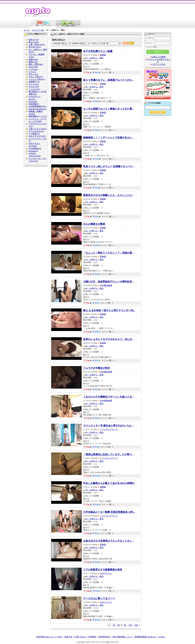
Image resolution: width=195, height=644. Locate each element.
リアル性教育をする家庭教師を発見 (103, 570)
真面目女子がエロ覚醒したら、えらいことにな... (109, 195)
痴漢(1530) (33, 62)
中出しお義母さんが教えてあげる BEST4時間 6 (109, 483)
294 (130, 625)
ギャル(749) (34, 86)
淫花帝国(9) (34, 104)
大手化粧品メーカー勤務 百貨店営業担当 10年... (109, 512)
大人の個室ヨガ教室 (94, 224)
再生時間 (57, 43)
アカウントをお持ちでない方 (158, 61)
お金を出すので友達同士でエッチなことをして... (109, 541)
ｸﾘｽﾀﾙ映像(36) (35, 149)
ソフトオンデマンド (109, 429)
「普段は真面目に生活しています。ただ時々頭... (109, 454)
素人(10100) (34, 42)
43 (114, 625)
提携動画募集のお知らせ (146, 637)
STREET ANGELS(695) (35, 155)
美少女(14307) (35, 47)
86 (119, 625)
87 (122, 625)
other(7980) (33, 67)
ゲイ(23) (32, 72)
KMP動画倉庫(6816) (37, 106)
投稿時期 (76, 43)
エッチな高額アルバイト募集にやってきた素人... (109, 109)
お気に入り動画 (159, 57)
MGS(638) (33, 101)
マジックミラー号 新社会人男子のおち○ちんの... (109, 426)
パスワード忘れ (159, 64)
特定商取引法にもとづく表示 (49, 637)
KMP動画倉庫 (106, 285)
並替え (95, 43)
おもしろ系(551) (36, 77)
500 (136, 625)
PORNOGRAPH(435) (37, 109)
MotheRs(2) (33, 151)
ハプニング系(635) (37, 79)
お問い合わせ (80, 637)
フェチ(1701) (34, 89)
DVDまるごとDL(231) (35, 98)
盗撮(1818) (33, 59)
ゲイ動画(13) (34, 134)
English (162, 637)
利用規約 (92, 637)
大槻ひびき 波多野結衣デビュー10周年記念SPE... (109, 282)
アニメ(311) (34, 84)
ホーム (27, 30)
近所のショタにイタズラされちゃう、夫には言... (109, 339)
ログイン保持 (151, 47)
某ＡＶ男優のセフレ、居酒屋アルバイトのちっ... (109, 80)
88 (125, 625)
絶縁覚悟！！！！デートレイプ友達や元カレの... (109, 138)
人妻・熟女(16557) (37, 44)
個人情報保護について (123, 637)
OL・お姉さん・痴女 (94, 58)
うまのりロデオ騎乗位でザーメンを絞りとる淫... (109, 397)
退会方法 (68, 637)
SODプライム (106, 573)
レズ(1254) (33, 69)
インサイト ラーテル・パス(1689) (38, 120)
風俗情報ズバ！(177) (38, 116)
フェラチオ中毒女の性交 (97, 368)
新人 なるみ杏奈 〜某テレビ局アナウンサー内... (109, 310)
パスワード (148, 43)
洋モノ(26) (33, 74)
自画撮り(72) (34, 82)
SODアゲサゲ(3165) (37, 136)
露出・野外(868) (36, 64)
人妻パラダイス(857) (38, 129)
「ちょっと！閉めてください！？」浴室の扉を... (109, 253)
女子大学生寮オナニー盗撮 (98, 51)
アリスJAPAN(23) (36, 131)
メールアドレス (149, 39)
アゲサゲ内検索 (154, 103)
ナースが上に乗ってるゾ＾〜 (99, 598)
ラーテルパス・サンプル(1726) (38, 160)
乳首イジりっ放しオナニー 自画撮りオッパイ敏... (109, 166)
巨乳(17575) (34, 40)
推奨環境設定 (105, 637)
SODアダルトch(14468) (35, 145)
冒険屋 (103, 55)
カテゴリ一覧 (38, 30)
